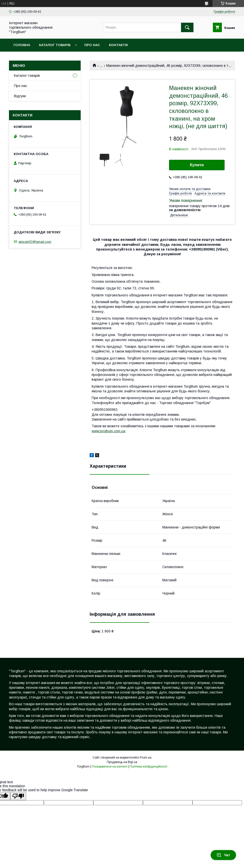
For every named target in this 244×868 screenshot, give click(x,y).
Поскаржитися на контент (109, 767)
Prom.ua (146, 758)
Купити (197, 165)
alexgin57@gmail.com (35, 242)
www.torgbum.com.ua (108, 431)
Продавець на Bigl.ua (122, 762)
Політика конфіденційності (148, 767)
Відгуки (20, 96)
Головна (22, 45)
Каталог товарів (55, 45)
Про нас (92, 45)
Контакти (118, 45)
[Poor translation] (18, 796)
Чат (223, 855)
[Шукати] (187, 27)
